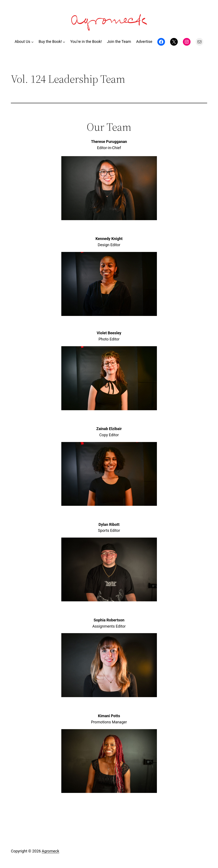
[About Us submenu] (32, 42)
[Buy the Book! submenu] (64, 42)
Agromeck (50, 851)
